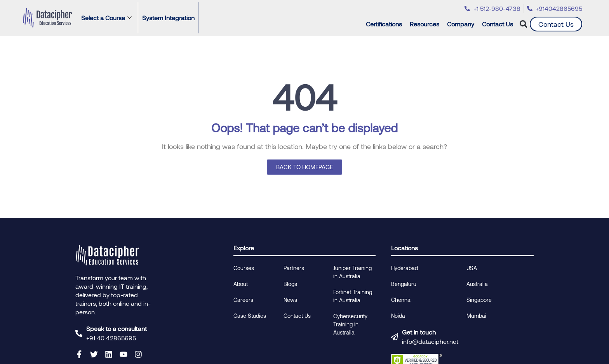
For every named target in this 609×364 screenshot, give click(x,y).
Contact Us (498, 24)
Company (463, 24)
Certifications (386, 24)
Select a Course (106, 18)
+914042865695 (559, 8)
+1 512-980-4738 (497, 8)
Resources (426, 24)
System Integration (168, 18)
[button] (523, 24)
